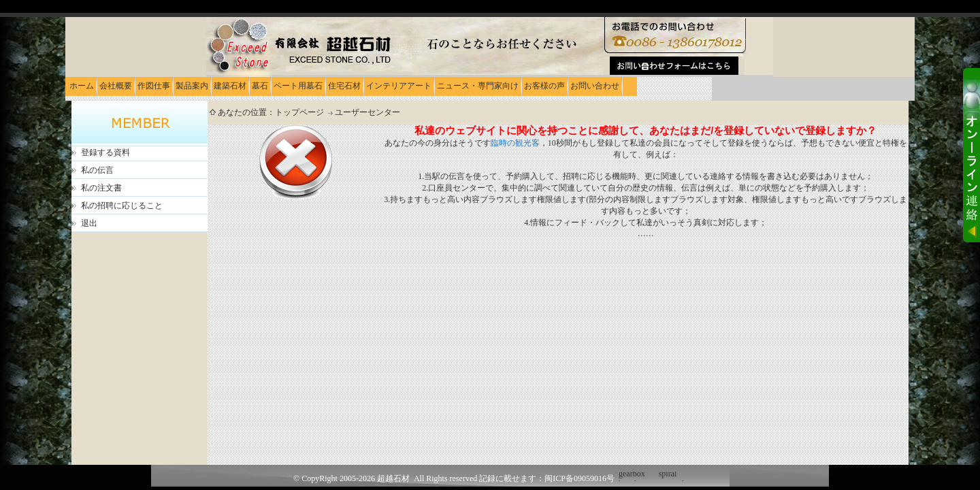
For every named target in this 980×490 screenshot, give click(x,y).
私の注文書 (101, 188)
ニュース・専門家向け (478, 86)
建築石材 (230, 86)
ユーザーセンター (367, 112)
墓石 (260, 86)
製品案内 (192, 86)
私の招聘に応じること (122, 206)
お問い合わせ (595, 86)
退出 (89, 223)
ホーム (82, 86)
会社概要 (116, 86)
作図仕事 (154, 86)
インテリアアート (399, 86)
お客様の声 (544, 86)
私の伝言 (97, 170)
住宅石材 (344, 86)
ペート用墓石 (298, 86)
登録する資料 (105, 152)
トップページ (300, 112)
